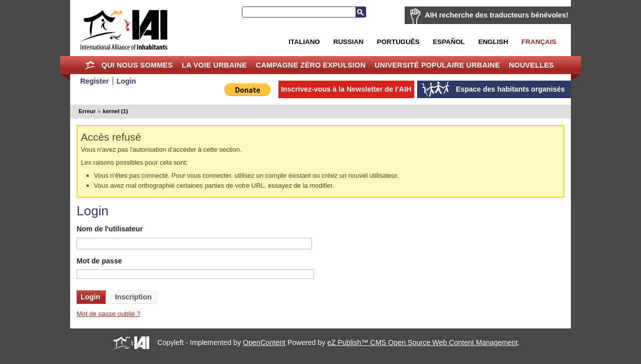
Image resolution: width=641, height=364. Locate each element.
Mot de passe (99, 261)
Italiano (304, 42)
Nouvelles (531, 65)
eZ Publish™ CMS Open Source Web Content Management (423, 342)
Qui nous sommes (137, 65)
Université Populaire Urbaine (437, 65)
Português (398, 42)
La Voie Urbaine (214, 65)
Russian (348, 42)
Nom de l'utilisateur (110, 229)
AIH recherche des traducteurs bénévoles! (497, 15)
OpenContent (264, 342)
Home (90, 65)
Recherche (361, 12)
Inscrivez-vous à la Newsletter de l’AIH (346, 89)
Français (539, 42)
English (493, 42)
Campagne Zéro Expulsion (311, 65)
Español (449, 42)
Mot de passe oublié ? (108, 314)
